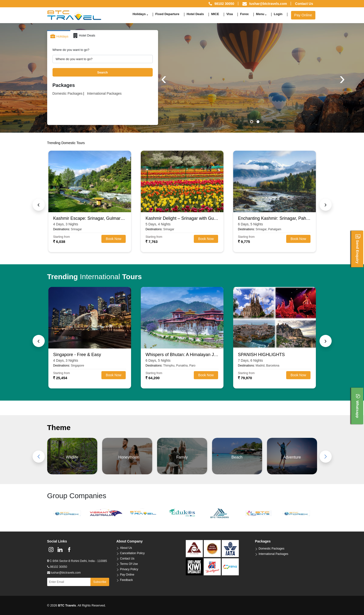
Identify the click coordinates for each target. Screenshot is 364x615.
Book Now (114, 239)
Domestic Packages (68, 93)
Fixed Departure (167, 14)
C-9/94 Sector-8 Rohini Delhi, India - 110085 (77, 561)
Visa (230, 14)
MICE (215, 14)
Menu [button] (260, 14)
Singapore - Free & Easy (77, 355)
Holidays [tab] (59, 37)
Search (102, 72)
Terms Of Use (129, 564)
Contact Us (304, 4)
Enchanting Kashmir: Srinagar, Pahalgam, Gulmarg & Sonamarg (275, 218)
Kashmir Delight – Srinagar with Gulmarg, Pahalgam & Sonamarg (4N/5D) (182, 218)
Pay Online (303, 15)
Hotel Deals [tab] (84, 36)
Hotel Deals (195, 14)
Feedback (127, 580)
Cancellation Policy (132, 553)
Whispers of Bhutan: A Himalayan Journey (182, 355)
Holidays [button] (139, 14)
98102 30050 (57, 567)
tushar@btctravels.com (268, 4)
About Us (126, 548)
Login (278, 14)
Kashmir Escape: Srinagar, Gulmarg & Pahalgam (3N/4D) (90, 218)
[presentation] (164, 78)
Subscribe (100, 582)
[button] (252, 122)
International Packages (104, 93)
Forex (244, 14)
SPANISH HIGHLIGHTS (262, 355)
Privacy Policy (129, 569)
